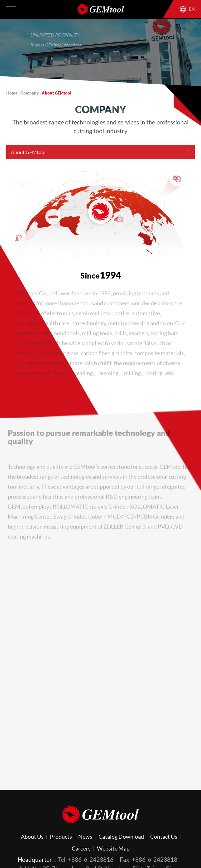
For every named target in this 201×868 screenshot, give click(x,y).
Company (30, 93)
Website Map (113, 848)
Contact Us (164, 836)
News (85, 836)
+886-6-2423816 (91, 859)
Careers (81, 848)
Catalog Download (121, 836)
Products (61, 836)
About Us (32, 836)
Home (12, 93)
